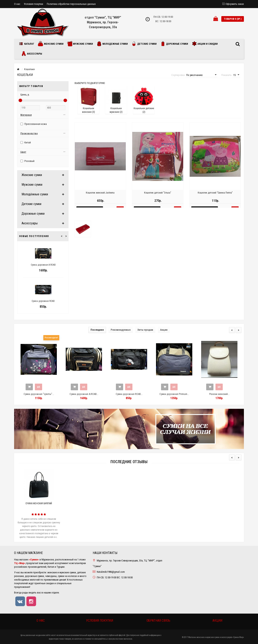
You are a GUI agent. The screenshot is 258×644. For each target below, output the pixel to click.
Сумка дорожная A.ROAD (50, 265)
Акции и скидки (205, 44)
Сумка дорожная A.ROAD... (84, 394)
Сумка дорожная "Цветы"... (39, 394)
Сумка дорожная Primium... (174, 394)
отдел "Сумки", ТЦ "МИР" (103, 17)
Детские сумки (144, 44)
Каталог (27, 44)
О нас (17, 4)
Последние (97, 330)
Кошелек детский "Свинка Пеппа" (215, 197)
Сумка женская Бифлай (39, 503)
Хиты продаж (145, 330)
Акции (164, 330)
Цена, (25, 95)
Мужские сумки (80, 44)
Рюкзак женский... (219, 394)
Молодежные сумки (112, 44)
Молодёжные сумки (35, 194)
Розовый (27, 161)
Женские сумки (51, 44)
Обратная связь (158, 621)
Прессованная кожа (34, 124)
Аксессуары (32, 54)
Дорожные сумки (174, 44)
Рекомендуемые (121, 330)
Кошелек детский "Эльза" (158, 197)
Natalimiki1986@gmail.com (111, 572)
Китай (26, 142)
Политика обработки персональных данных (71, 4)
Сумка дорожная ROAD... (129, 394)
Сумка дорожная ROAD (50, 301)
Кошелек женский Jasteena (100, 197)
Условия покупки (33, 4)
